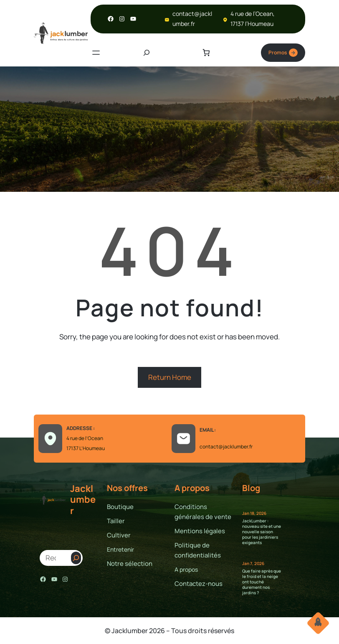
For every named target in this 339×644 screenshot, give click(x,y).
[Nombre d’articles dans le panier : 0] (206, 53)
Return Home (170, 377)
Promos (283, 53)
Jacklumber (83, 500)
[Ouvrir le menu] (96, 53)
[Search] (76, 558)
